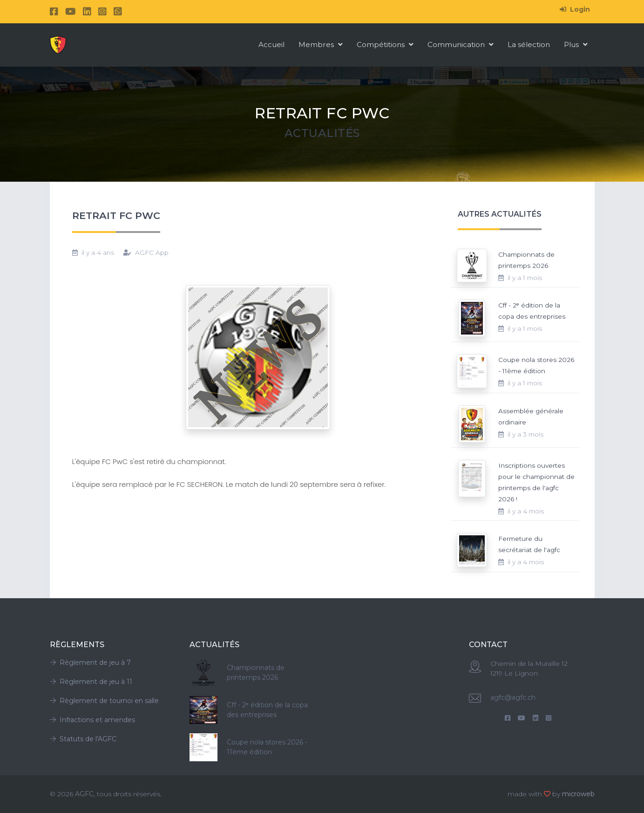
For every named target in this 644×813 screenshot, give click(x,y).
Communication (461, 44)
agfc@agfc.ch (513, 697)
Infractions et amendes (92, 720)
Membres (321, 44)
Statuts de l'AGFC (83, 739)
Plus (576, 44)
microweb (578, 794)
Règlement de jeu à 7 (90, 663)
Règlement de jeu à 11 (91, 682)
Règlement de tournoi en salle (104, 701)
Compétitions (385, 44)
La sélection (529, 44)
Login (575, 9)
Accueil (271, 44)
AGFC (84, 794)
